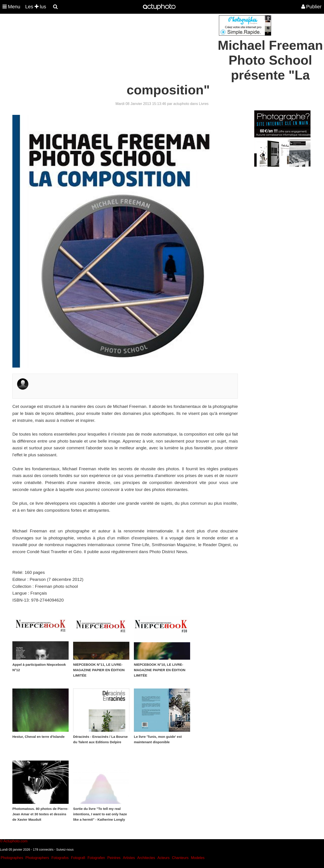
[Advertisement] (135, 47)
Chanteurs (180, 858)
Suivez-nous (65, 850)
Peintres (114, 858)
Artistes (129, 858)
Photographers (37, 858)
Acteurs (163, 858)
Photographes (12, 858)
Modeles (198, 858)
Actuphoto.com (15, 841)
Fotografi (78, 858)
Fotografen (96, 858)
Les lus (36, 7)
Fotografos (60, 858)
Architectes (146, 858)
